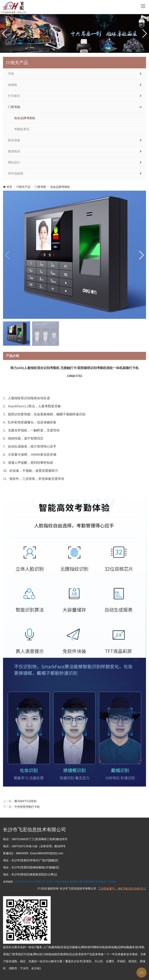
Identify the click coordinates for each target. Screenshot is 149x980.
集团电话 (14, 151)
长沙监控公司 (22, 882)
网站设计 (14, 162)
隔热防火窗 (76, 882)
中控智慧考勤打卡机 (27, 807)
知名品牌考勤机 (25, 118)
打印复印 (14, 96)
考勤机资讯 (22, 129)
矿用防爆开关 (90, 882)
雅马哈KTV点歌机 (26, 801)
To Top (142, 973)
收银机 (13, 85)
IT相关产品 (23, 187)
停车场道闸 (16, 174)
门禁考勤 (14, 107)
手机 (11, 74)
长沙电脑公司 (38, 882)
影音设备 (14, 140)
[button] (5, 33)
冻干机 (49, 882)
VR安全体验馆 (62, 882)
